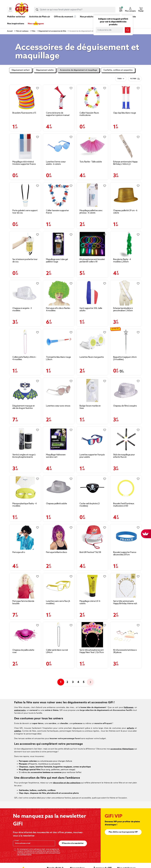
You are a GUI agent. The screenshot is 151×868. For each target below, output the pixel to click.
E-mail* (17, 841)
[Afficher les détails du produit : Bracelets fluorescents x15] (25, 98)
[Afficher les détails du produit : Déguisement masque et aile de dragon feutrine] (25, 390)
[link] (87, 20)
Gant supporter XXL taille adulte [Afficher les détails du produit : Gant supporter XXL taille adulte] (91, 309)
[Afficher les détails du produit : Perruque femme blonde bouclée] (25, 586)
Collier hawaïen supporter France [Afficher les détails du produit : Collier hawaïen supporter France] (58, 212)
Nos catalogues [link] (36, 24)
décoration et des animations (67, 783)
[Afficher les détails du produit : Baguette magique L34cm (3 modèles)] (126, 342)
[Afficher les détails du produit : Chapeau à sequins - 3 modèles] (25, 293)
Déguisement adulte (45, 70)
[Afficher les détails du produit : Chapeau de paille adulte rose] (25, 635)
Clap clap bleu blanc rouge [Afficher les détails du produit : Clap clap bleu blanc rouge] (125, 113)
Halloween (129, 707)
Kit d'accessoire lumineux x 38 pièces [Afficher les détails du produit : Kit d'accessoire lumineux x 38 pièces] (125, 651)
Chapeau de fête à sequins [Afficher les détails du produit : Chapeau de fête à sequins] (125, 406)
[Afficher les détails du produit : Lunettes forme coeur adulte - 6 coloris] (59, 146)
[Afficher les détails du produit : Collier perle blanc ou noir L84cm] (59, 635)
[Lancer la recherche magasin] (128, 30)
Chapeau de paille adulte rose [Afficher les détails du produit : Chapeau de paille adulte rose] (23, 651)
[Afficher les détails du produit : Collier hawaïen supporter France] (59, 195)
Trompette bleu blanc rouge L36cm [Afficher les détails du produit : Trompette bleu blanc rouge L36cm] (58, 358)
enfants (130, 728)
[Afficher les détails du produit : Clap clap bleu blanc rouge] (126, 98)
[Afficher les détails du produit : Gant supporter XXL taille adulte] (92, 293)
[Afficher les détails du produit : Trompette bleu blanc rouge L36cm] (59, 342)
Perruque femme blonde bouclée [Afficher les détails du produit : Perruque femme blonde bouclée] (23, 602)
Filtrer (135, 79)
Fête (33, 31)
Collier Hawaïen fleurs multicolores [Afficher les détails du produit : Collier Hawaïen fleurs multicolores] (89, 114)
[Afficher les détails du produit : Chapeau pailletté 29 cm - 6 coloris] (126, 195)
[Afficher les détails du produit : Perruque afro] (25, 537)
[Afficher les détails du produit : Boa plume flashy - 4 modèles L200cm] (126, 244)
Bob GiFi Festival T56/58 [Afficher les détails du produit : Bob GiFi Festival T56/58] (90, 552)
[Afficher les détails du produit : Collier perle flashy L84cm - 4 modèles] (25, 342)
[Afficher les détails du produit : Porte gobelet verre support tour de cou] (25, 195)
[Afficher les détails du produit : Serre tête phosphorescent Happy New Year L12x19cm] (92, 635)
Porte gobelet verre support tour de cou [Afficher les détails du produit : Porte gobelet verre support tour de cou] (25, 212)
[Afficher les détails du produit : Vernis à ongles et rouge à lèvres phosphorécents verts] (25, 439)
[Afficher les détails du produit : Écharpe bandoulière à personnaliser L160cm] (126, 293)
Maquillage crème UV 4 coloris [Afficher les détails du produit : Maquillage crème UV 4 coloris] (90, 602)
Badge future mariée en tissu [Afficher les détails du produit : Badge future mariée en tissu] (90, 407)
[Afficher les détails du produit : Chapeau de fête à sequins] (126, 390)
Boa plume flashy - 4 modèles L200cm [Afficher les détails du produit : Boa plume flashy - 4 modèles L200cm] (122, 261)
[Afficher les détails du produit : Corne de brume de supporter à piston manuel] (59, 98)
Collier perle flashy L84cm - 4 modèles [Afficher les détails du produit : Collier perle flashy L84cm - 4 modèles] (24, 358)
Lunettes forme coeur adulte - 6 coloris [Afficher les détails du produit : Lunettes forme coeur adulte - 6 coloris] (56, 163)
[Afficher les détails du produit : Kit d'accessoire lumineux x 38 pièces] (126, 635)
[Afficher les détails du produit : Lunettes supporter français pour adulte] (92, 439)
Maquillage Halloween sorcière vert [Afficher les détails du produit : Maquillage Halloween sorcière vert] (56, 456)
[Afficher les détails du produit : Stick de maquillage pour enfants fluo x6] (126, 439)
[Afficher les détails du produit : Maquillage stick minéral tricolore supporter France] (25, 146)
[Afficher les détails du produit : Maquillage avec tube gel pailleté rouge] (59, 244)
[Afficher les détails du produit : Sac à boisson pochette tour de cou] (25, 244)
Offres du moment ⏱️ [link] (65, 17)
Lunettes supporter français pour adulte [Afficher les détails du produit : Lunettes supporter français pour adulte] (92, 456)
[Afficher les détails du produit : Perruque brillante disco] (59, 537)
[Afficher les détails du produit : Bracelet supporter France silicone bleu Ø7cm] (126, 537)
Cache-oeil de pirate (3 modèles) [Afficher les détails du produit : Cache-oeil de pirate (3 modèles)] (89, 505)
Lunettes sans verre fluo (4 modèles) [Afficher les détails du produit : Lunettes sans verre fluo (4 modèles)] (58, 602)
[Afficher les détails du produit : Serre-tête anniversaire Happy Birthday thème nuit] (126, 586)
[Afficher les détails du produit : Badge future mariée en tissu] (92, 390)
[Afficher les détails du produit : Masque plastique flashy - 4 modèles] (25, 488)
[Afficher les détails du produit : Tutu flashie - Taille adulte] (92, 146)
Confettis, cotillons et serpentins (118, 70)
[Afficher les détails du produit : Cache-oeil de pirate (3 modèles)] (92, 488)
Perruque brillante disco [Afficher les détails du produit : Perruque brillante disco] (57, 552)
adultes (18, 731)
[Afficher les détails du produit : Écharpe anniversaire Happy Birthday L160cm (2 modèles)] (126, 146)
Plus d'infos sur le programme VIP (123, 832)
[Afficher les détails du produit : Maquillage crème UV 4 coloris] (92, 586)
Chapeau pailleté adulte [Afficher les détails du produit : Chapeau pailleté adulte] (57, 504)
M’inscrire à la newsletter (73, 843)
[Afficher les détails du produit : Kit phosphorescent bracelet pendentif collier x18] (92, 244)
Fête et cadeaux (22, 31)
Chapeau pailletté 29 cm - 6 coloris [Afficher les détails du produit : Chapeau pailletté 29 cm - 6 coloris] (125, 212)
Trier (119, 79)
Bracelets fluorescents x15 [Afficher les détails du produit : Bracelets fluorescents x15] (24, 113)
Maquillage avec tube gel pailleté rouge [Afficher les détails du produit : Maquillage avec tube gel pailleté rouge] (57, 261)
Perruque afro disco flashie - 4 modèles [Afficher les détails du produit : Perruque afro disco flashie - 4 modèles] (58, 309)
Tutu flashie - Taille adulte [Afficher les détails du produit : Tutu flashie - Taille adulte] (91, 162)
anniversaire (20, 710)
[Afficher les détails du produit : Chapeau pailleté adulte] (59, 488)
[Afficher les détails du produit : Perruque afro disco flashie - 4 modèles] (59, 293)
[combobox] (75, 10)
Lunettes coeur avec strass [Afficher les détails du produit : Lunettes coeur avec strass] (58, 406)
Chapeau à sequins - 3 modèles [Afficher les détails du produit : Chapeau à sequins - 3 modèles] (22, 309)
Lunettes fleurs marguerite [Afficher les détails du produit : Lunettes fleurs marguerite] (92, 357)
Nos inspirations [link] (16, 24)
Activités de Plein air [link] (40, 17)
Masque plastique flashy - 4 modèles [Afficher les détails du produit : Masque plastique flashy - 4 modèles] (24, 505)
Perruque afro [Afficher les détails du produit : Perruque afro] (19, 552)
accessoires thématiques (122, 749)
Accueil (10, 31)
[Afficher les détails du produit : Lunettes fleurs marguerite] (92, 342)
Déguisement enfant (21, 70)
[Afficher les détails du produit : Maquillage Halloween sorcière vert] (59, 439)
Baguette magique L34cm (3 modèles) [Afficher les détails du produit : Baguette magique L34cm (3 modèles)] (125, 358)
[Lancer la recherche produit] (37, 10)
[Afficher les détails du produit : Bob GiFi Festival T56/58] (92, 537)
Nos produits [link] (87, 17)
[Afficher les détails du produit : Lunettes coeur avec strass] (59, 390)
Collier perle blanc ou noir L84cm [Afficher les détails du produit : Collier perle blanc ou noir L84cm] (57, 651)
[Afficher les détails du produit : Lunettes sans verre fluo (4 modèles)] (59, 586)
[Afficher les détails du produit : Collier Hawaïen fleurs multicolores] (92, 98)
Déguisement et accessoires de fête (52, 31)
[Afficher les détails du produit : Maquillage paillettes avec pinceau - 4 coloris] (92, 195)
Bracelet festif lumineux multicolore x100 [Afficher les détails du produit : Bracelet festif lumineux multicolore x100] (124, 505)
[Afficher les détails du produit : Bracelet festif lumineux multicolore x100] (126, 488)
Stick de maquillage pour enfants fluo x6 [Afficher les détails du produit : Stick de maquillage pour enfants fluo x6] (124, 456)
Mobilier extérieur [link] (16, 17)
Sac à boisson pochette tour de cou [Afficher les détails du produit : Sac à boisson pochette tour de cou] (25, 261)
